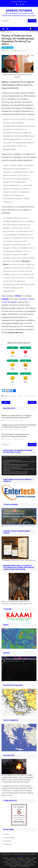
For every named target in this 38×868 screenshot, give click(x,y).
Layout (32, 864)
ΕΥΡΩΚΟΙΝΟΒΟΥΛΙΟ (11, 860)
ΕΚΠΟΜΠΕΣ (9, 864)
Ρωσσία (5, 398)
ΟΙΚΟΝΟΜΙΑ (22, 860)
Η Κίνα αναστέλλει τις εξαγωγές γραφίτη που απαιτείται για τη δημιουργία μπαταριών (16, 435)
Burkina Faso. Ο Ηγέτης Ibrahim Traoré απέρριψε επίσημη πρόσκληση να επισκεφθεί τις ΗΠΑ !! (16, 417)
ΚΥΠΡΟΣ (27, 858)
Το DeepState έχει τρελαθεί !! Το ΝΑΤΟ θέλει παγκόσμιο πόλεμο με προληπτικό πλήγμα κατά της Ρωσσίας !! (33, 403)
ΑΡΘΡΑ (26, 864)
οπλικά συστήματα (30, 396)
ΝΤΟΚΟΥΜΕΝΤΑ (27, 862)
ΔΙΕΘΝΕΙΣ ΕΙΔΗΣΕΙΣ (7, 48)
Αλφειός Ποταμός (22, 51)
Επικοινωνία (14, 866)
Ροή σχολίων (7, 841)
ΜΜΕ (35, 862)
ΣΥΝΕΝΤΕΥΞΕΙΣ (18, 864)
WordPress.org (8, 844)
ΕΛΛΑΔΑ (5, 858)
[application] (19, 466)
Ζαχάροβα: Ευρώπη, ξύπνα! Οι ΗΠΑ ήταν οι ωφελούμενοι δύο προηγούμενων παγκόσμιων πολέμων (19, 426)
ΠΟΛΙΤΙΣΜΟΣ (30, 860)
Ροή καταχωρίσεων (9, 838)
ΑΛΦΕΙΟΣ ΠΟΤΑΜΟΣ (19, 11)
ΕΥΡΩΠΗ (34, 858)
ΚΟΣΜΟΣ (6, 862)
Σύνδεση (6, 834)
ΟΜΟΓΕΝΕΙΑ (20, 858)
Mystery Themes (19, 856)
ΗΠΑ (20, 396)
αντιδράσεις (13, 396)
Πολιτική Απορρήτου (24, 866)
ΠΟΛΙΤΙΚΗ (12, 858)
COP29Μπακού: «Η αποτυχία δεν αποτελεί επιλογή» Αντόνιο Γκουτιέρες (7, 403)
